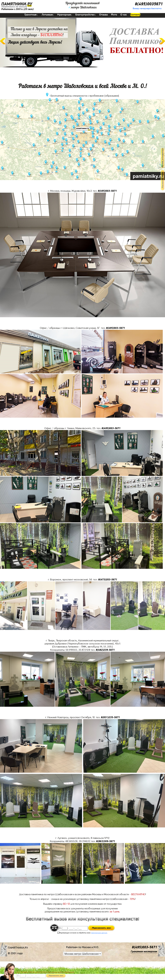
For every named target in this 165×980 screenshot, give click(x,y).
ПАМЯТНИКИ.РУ (17, 4)
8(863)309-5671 (106, 841)
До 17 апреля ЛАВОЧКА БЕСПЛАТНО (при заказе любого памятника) (45, 972)
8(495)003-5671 (107, 191)
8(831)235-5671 (110, 717)
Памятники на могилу (14, 7)
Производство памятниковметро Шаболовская (82, 5)
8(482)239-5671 (105, 650)
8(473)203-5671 (108, 580)
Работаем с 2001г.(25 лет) (17, 9)
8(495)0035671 (149, 4)
